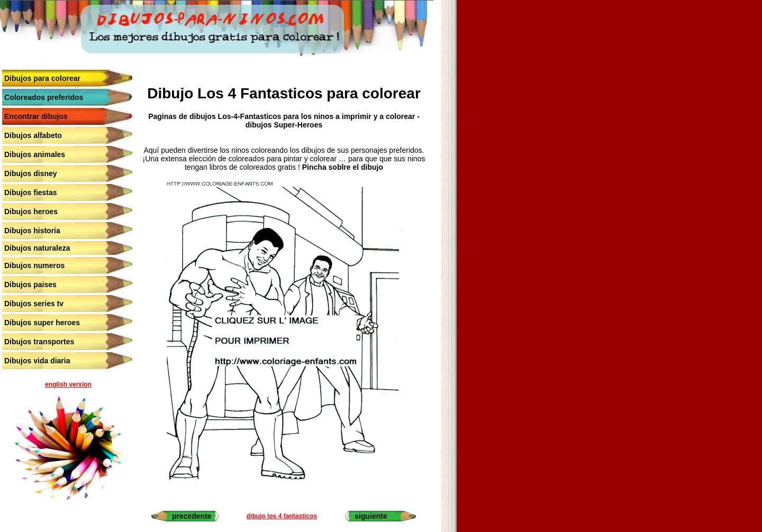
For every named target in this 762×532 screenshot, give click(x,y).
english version (68, 384)
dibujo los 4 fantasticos (282, 516)
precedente (192, 516)
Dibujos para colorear (42, 78)
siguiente (371, 516)
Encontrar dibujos (36, 116)
